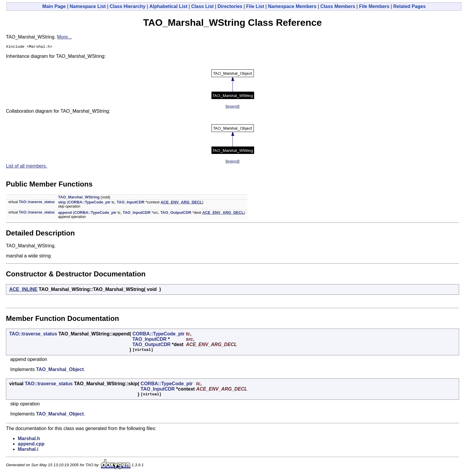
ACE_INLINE (23, 290)
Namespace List (88, 6)
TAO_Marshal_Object (60, 370)
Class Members (338, 6)
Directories (230, 6)
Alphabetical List (168, 6)
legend (232, 107)
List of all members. (27, 167)
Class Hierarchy (128, 6)
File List (255, 6)
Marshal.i (28, 450)
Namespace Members (292, 6)
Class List (203, 6)
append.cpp (31, 445)
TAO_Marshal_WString (79, 198)
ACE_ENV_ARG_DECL (181, 203)
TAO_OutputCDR (176, 213)
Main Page (54, 6)
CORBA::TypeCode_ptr (89, 203)
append (65, 213)
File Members (374, 6)
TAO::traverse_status (37, 203)
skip (62, 203)
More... (64, 37)
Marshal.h (29, 439)
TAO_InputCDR (131, 203)
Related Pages (409, 6)
